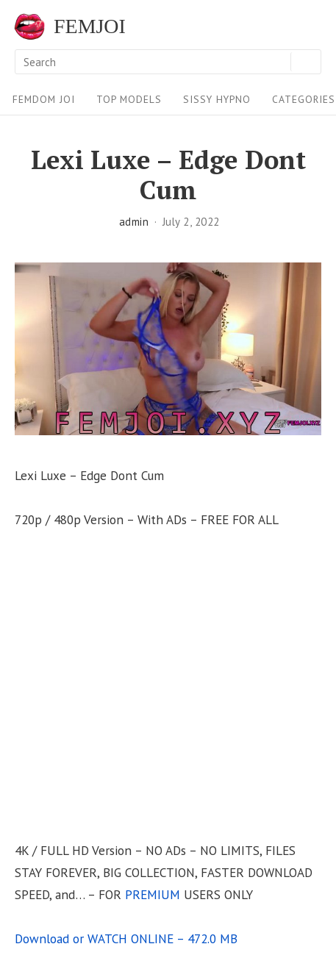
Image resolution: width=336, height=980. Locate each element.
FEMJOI (90, 26)
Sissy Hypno (217, 99)
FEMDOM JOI (44, 99)
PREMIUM (153, 894)
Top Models (129, 99)
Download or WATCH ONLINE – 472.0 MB (126, 938)
